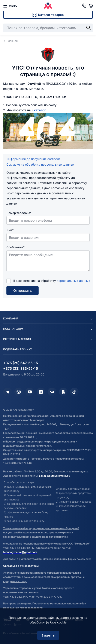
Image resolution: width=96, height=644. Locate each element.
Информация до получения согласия (33, 159)
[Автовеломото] (48, 6)
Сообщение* (16, 247)
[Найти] (88, 28)
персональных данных (73, 281)
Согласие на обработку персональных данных (40, 164)
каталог (40, 110)
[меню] (10, 6)
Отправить (22, 291)
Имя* (10, 230)
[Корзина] (91, 6)
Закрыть (48, 635)
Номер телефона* (19, 213)
